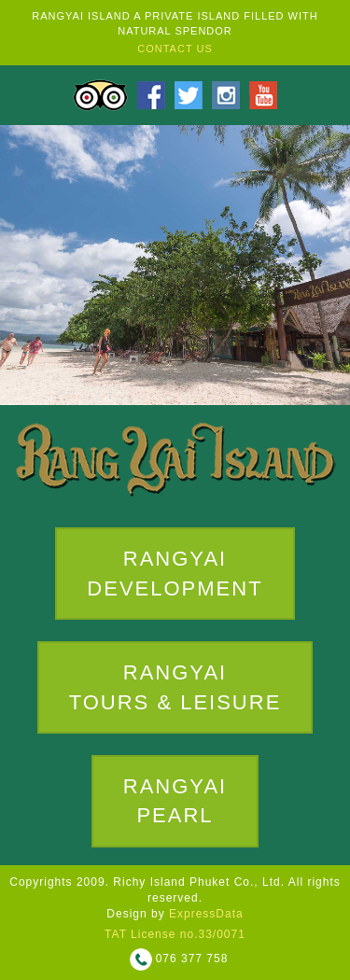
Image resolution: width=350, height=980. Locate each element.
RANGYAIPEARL (175, 795)
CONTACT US (175, 49)
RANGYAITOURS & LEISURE (175, 682)
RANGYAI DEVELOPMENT (175, 573)
